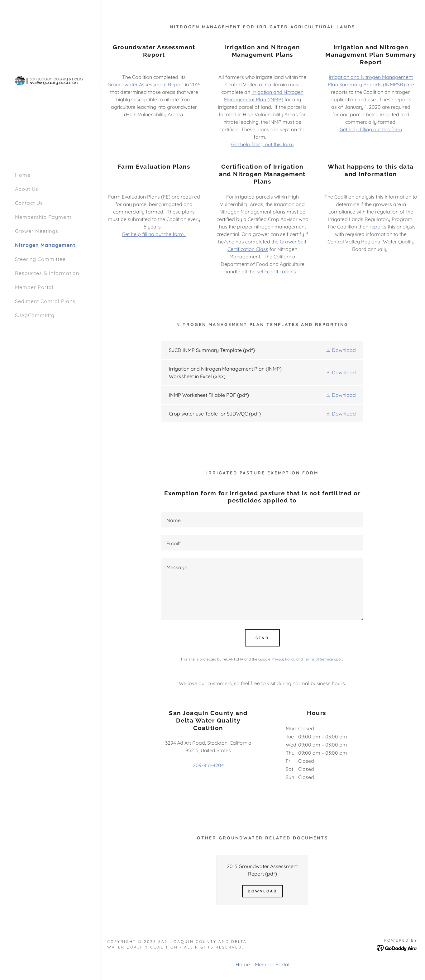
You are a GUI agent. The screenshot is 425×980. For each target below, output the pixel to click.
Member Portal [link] (34, 287)
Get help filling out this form (263, 144)
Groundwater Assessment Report (146, 84)
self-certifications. (279, 271)
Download (263, 891)
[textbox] (262, 520)
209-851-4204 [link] (208, 765)
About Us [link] (27, 189)
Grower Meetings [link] (37, 231)
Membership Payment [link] (43, 217)
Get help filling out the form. (154, 234)
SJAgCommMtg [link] (35, 315)
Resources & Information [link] (47, 273)
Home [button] (243, 964)
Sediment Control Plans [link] (45, 301)
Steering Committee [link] (40, 259)
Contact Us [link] (29, 203)
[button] (341, 350)
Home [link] (23, 175)
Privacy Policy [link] (283, 659)
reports (378, 227)
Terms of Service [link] (318, 659)
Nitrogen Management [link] (45, 245)
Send (262, 638)
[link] (50, 80)
